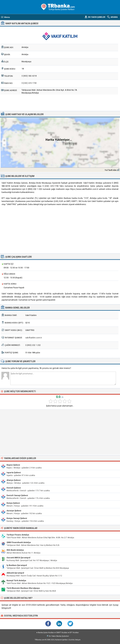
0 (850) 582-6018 (29, 76)
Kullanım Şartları (61, 640)
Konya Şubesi (13, 503)
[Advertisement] (60, 102)
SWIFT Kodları (62, 633)
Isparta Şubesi (14, 472)
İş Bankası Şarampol (17, 565)
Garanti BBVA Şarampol (18, 558)
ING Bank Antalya (15, 550)
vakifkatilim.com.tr (34, 338)
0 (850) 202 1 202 (33, 345)
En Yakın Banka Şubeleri (59, 636)
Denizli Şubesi (14, 488)
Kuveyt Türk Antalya (16, 580)
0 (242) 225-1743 (29, 83)
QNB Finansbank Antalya (19, 542)
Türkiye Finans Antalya (18, 535)
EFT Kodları (74, 633)
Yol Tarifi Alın (111, 170)
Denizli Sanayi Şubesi (17, 495)
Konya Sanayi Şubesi (17, 518)
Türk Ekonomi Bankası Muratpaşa (23, 588)
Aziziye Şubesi (14, 511)
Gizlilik (71, 640)
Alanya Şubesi (14, 480)
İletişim (78, 640)
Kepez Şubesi (13, 465)
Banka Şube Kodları (46, 633)
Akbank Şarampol (15, 573)
